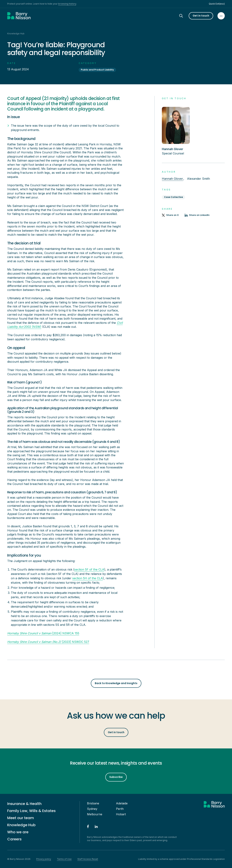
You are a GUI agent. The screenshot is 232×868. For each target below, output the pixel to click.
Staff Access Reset (88, 859)
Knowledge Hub (21, 825)
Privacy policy (44, 859)
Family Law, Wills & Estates (31, 811)
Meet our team (21, 818)
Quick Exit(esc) (217, 4)
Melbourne (95, 814)
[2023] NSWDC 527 (48, 642)
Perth (120, 809)
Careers (14, 839)
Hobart (121, 814)
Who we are (18, 832)
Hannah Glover (172, 179)
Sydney (92, 809)
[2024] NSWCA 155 (43, 633)
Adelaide (122, 803)
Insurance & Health (24, 804)
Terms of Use (64, 859)
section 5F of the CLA (89, 569)
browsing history (67, 4)
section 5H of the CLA (88, 578)
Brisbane (93, 803)
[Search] (184, 16)
